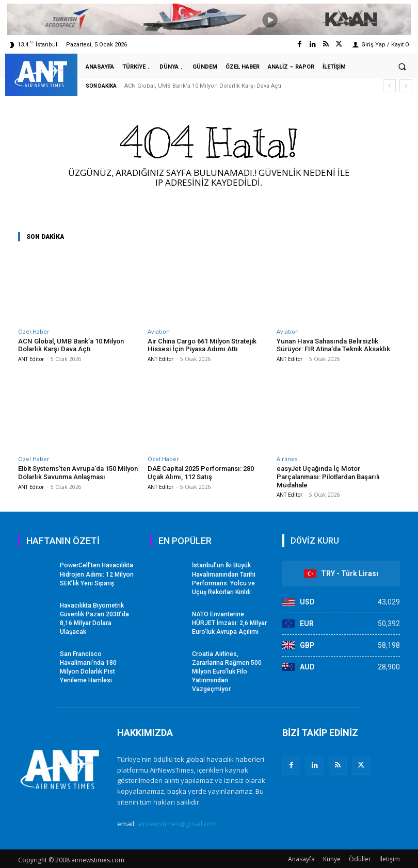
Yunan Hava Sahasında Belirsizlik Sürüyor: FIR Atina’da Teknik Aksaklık (333, 345)
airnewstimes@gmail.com (177, 822)
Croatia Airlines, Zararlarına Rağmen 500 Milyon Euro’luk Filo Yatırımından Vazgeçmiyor (227, 670)
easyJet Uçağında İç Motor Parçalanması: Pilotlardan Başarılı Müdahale (327, 477)
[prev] (389, 86)
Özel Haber (34, 331)
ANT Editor (31, 359)
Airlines (287, 459)
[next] (406, 86)
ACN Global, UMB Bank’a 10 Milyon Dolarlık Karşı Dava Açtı (203, 86)
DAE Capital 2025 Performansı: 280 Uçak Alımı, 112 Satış (200, 473)
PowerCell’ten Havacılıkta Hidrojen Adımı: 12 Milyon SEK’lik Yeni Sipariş (96, 574)
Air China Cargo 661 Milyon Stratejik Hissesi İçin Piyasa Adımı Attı (202, 345)
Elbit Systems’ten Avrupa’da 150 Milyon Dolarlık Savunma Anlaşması (77, 473)
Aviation (159, 331)
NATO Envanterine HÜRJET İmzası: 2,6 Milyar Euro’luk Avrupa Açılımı (229, 622)
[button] (402, 67)
